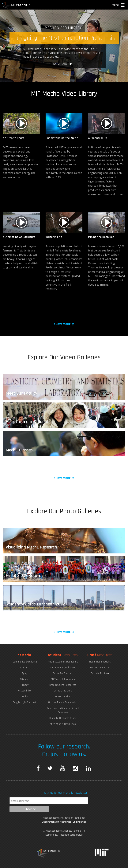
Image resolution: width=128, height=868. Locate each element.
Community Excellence (25, 662)
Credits (25, 697)
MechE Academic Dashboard (63, 662)
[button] (118, 5)
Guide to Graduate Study (63, 718)
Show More (64, 324)
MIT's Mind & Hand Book (63, 724)
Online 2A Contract (63, 673)
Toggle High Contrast (25, 702)
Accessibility (25, 691)
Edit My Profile (100, 673)
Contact (25, 668)
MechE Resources (100, 668)
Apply (25, 673)
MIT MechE (16, 6)
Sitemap (25, 679)
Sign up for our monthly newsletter (66, 793)
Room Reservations (100, 662)
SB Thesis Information (63, 679)
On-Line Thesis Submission (63, 702)
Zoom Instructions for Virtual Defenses (63, 710)
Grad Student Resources (63, 685)
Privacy (25, 685)
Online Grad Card (63, 691)
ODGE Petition (63, 697)
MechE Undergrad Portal (63, 668)
